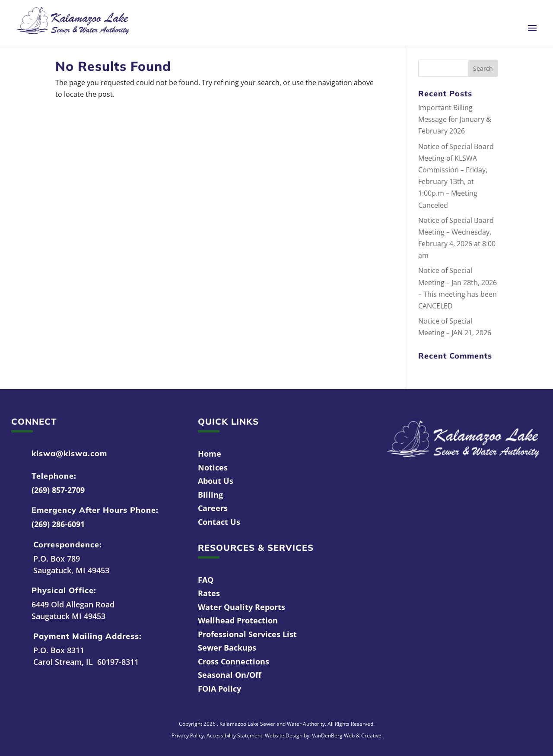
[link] (73, 22)
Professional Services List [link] (247, 634)
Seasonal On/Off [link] (230, 675)
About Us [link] (216, 481)
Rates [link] (209, 593)
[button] (532, 34)
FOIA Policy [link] (219, 689)
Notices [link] (213, 467)
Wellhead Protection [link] (238, 620)
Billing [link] (210, 495)
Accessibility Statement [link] (234, 735)
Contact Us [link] (219, 522)
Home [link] (210, 454)
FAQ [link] (206, 580)
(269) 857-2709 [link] (58, 490)
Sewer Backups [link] (227, 648)
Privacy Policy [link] (188, 735)
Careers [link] (213, 508)
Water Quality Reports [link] (242, 607)
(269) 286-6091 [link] (58, 524)
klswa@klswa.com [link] (69, 453)
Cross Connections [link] (234, 661)
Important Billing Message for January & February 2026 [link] (455, 119)
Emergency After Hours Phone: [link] (95, 510)
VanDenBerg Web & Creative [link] (347, 735)
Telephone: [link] (54, 476)
